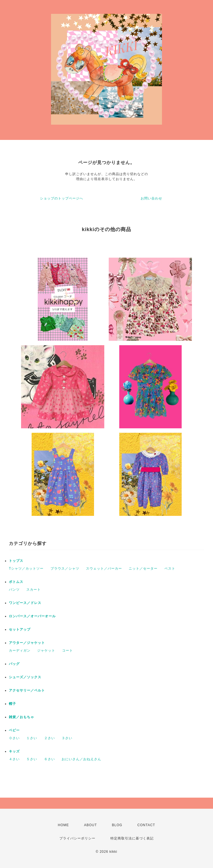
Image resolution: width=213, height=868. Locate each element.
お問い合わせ (151, 198)
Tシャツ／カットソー (26, 569)
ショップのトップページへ (62, 198)
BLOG (117, 825)
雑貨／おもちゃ (21, 717)
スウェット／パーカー (104, 569)
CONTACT (146, 825)
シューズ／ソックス (25, 677)
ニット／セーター (143, 569)
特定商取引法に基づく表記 (132, 838)
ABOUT (90, 825)
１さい (32, 738)
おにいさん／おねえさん (81, 759)
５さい (32, 759)
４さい (14, 759)
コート (68, 651)
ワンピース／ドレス (25, 603)
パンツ (14, 590)
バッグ (14, 664)
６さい (50, 759)
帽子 (12, 704)
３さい (67, 738)
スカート (34, 590)
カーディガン (20, 651)
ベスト (170, 569)
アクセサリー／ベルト (27, 690)
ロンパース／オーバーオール (32, 616)
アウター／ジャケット (27, 643)
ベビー (14, 730)
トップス (16, 561)
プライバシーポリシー (77, 838)
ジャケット (46, 651)
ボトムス (16, 582)
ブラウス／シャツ (65, 569)
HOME (64, 825)
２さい (50, 738)
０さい (14, 738)
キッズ (14, 751)
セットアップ (20, 629)
